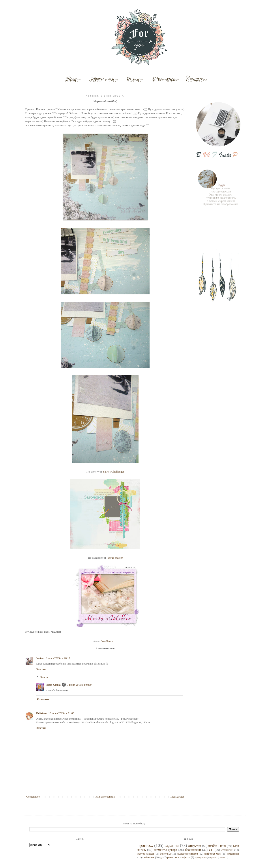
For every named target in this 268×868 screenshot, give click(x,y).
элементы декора (165, 850)
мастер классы (146, 854)
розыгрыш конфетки (179, 857)
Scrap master (115, 558)
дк (161, 857)
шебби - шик (217, 846)
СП (211, 850)
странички (227, 850)
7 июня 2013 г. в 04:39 (79, 685)
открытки (195, 846)
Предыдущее (177, 797)
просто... (145, 845)
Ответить (41, 669)
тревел (213, 858)
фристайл (165, 854)
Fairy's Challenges (113, 472)
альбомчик (149, 857)
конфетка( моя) (212, 854)
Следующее (33, 797)
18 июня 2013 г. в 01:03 (61, 713)
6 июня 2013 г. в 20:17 (58, 658)
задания (172, 845)
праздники (233, 854)
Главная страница (105, 797)
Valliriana (42, 713)
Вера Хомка (54, 685)
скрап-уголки (201, 858)
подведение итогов (187, 854)
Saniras (40, 658)
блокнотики (193, 850)
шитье (222, 858)
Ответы (44, 677)
